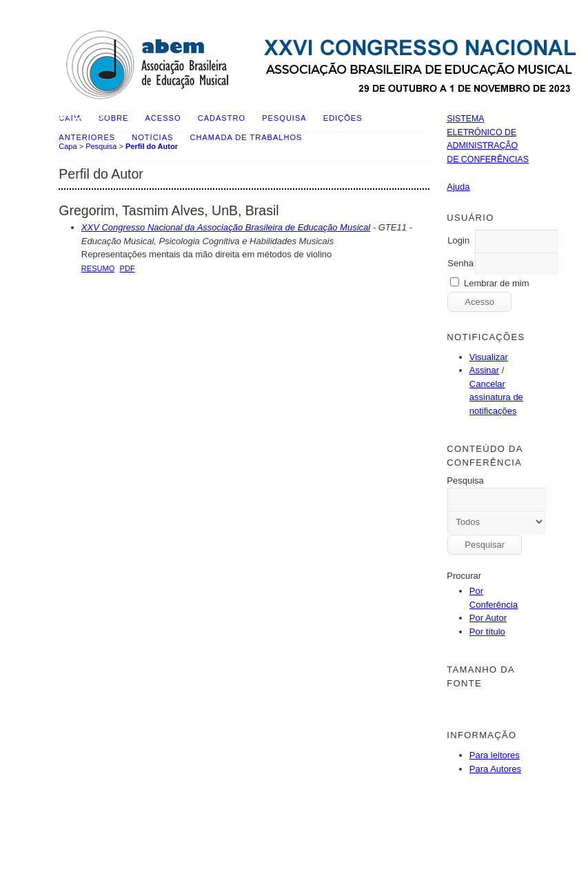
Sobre (114, 118)
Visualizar (489, 357)
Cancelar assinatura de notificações (496, 397)
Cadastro (222, 118)
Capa (68, 146)
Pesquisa (284, 118)
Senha (460, 263)
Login (458, 240)
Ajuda (458, 187)
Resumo (98, 268)
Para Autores (495, 769)
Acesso (163, 118)
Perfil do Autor (152, 146)
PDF (128, 268)
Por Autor (488, 618)
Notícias (152, 137)
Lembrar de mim (497, 283)
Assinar (484, 370)
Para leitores (495, 755)
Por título (487, 632)
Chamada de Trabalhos (246, 137)
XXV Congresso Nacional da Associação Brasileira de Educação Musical (226, 227)
